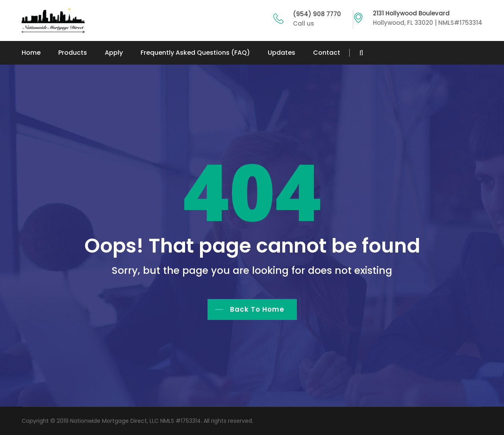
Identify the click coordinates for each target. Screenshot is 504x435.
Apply (114, 53)
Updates (282, 53)
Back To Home (257, 309)
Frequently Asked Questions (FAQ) (195, 53)
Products (73, 53)
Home (31, 53)
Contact (327, 53)
